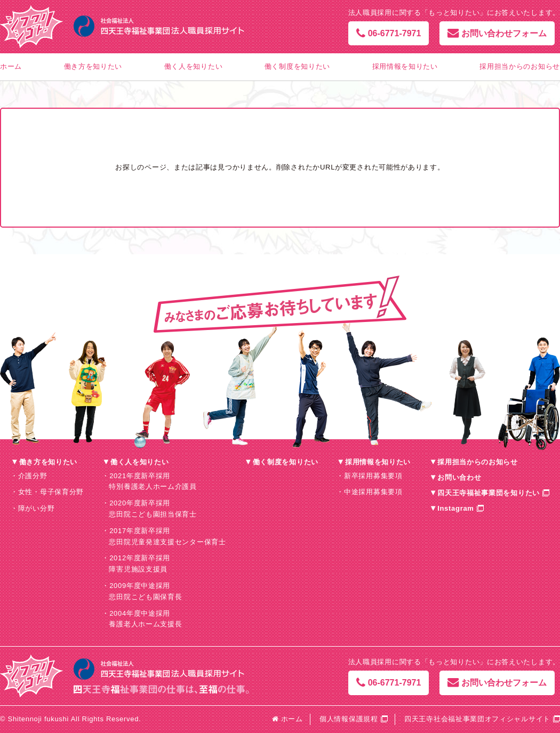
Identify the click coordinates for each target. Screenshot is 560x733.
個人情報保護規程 (349, 719)
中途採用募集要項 (373, 492)
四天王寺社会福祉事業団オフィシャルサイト (477, 719)
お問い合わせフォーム (497, 33)
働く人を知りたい (194, 66)
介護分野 (33, 476)
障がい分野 (37, 508)
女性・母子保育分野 (51, 492)
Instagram (455, 508)
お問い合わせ (459, 477)
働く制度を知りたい (297, 66)
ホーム (11, 66)
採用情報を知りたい (405, 66)
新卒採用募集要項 (373, 476)
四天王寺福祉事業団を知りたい (489, 493)
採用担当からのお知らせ (520, 66)
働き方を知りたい (93, 66)
